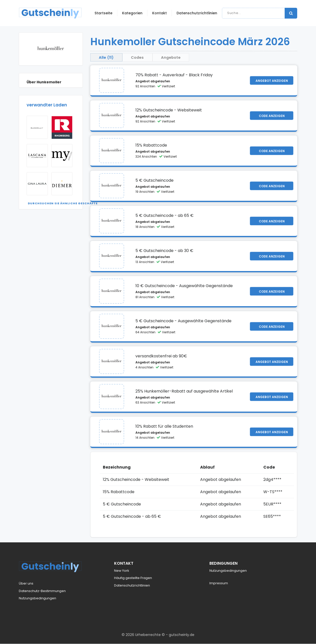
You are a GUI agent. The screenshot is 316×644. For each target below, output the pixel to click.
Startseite (103, 13)
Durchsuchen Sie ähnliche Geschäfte (63, 203)
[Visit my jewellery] (62, 156)
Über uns (26, 584)
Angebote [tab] (180, 57)
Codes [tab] (142, 57)
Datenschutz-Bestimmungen (42, 591)
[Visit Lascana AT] (37, 156)
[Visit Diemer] (62, 184)
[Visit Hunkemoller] (112, 81)
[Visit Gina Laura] (37, 184)
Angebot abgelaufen (153, 82)
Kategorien (132, 13)
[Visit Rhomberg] (62, 127)
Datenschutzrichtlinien (197, 13)
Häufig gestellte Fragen (133, 578)
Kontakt (160, 13)
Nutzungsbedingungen (37, 599)
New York (122, 571)
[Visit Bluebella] (37, 127)
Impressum (219, 584)
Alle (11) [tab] (108, 57)
